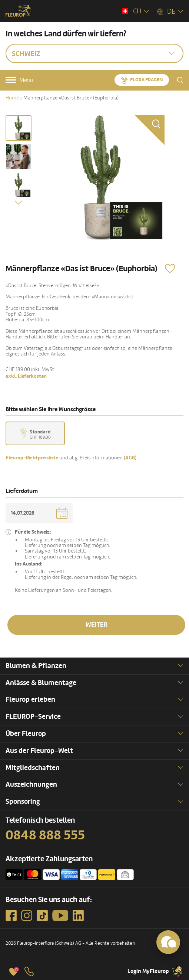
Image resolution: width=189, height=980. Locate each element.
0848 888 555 (45, 835)
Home (12, 98)
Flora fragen (146, 80)
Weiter (97, 625)
